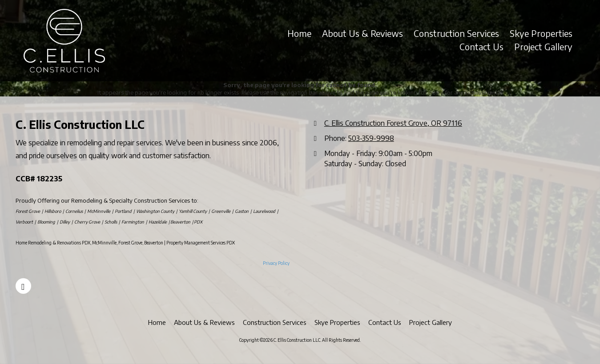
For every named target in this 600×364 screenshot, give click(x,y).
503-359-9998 (371, 138)
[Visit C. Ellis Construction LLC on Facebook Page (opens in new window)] (23, 286)
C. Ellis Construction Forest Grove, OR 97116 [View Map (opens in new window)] (393, 123)
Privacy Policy (276, 263)
